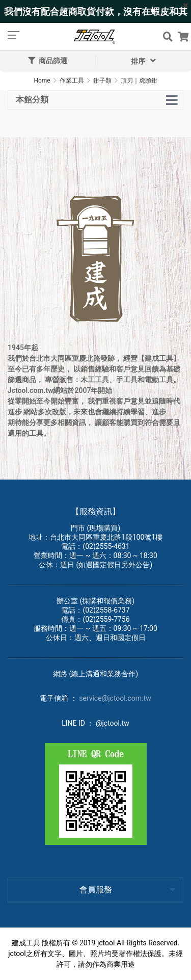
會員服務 (96, 890)
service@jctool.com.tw (115, 698)
